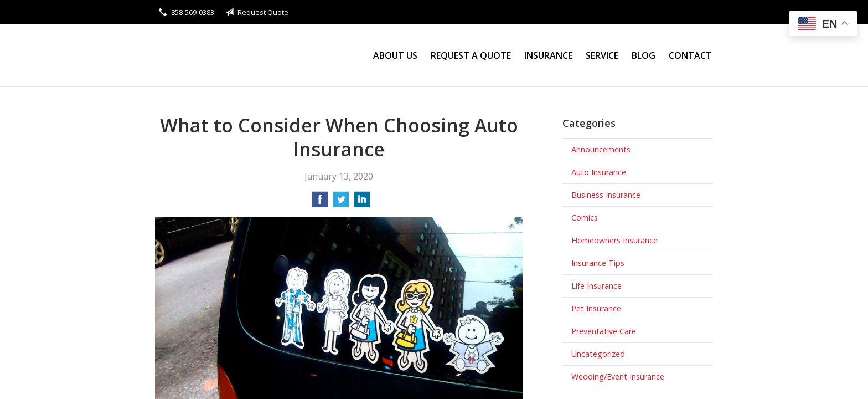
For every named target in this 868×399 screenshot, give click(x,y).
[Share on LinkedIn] (362, 203)
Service (602, 55)
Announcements (601, 149)
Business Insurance (606, 195)
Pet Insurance (596, 308)
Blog (644, 55)
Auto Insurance (599, 172)
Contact (690, 55)
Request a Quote (471, 55)
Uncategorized (598, 354)
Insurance (548, 55)
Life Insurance (596, 286)
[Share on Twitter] (341, 203)
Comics (585, 218)
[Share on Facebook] (320, 203)
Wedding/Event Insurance (618, 377)
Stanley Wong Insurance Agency (252, 56)
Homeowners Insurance (614, 240)
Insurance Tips (598, 263)
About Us (395, 55)
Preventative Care (604, 331)
